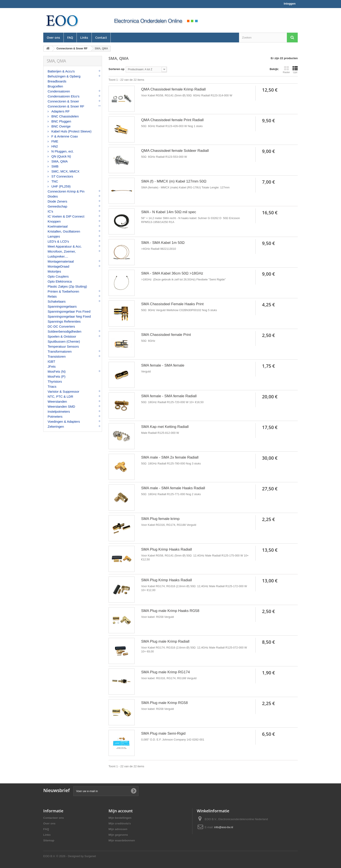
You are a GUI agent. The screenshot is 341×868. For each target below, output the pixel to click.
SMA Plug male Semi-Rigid (163, 733)
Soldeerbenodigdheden (64, 331)
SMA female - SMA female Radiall (169, 396)
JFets (52, 366)
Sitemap (49, 840)
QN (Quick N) (61, 156)
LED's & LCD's (58, 241)
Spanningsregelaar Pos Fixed (69, 311)
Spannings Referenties (64, 321)
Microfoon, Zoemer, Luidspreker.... (62, 254)
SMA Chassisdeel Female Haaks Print (172, 304)
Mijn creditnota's (120, 824)
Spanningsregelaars (62, 306)
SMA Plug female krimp (160, 519)
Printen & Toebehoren (63, 291)
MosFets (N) (57, 371)
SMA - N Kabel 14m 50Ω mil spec (169, 212)
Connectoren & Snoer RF (66, 106)
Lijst (295, 70)
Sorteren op (116, 69)
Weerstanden (57, 401)
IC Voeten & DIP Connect (66, 216)
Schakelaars (57, 301)
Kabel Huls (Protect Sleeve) (71, 131)
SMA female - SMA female (163, 365)
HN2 (54, 146)
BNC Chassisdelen (65, 116)
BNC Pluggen (61, 121)
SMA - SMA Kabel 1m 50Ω (163, 243)
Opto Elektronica (60, 281)
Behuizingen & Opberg (64, 76)
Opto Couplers (58, 276)
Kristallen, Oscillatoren (64, 231)
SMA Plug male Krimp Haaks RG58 (170, 611)
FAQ (70, 38)
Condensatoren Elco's (64, 96)
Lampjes (54, 236)
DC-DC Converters (61, 326)
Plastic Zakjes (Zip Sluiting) (67, 286)
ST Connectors (62, 176)
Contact (101, 38)
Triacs (52, 386)
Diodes (53, 196)
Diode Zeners (57, 201)
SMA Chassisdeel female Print (166, 335)
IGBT (51, 361)
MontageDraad (58, 266)
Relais (52, 296)
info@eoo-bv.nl (224, 827)
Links (84, 38)
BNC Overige (61, 126)
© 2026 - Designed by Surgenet (76, 856)
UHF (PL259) (61, 186)
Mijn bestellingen (120, 818)
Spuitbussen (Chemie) (64, 341)
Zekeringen (56, 426)
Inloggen (290, 4)
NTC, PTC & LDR (60, 396)
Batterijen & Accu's (61, 71)
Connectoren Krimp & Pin (66, 191)
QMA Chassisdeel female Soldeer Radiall (175, 151)
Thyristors (55, 381)
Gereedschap (57, 206)
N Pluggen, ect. (62, 151)
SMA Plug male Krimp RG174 (165, 672)
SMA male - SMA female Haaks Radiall (173, 488)
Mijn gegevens (118, 835)
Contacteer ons (54, 818)
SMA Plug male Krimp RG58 (164, 703)
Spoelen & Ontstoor (62, 336)
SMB (54, 166)
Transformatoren (60, 351)
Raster (286, 70)
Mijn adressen (118, 829)
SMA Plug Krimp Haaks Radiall (166, 549)
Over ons (53, 38)
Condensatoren (59, 91)
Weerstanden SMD (61, 406)
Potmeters (55, 416)
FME (54, 141)
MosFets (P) (57, 376)
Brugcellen (55, 86)
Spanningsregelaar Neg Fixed (69, 316)
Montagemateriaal (61, 261)
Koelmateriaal (58, 226)
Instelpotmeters (59, 411)
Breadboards (57, 81)
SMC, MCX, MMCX (65, 171)
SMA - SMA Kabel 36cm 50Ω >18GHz (172, 273)
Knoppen (54, 221)
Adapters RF (60, 111)
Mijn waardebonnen (122, 840)
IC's (50, 211)
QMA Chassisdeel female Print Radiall (172, 120)
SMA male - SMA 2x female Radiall (170, 457)
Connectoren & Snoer (63, 101)
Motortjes (54, 271)
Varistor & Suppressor (64, 391)
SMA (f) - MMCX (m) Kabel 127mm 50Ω (174, 181)
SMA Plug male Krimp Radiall (165, 641)
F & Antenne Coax (64, 136)
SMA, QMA (59, 161)
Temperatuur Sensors (63, 346)
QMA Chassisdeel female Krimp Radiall (173, 89)
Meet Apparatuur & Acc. (65, 246)
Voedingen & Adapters (64, 421)
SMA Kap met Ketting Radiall (165, 427)
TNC (54, 181)
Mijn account (121, 811)
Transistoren (57, 356)
